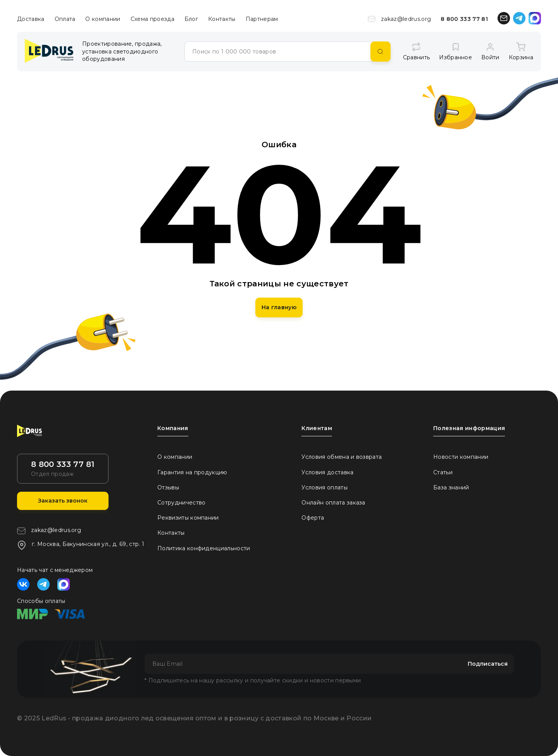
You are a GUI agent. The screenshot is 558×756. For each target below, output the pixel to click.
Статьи (443, 472)
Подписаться (488, 664)
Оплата (65, 19)
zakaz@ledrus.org (399, 19)
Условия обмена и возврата (342, 457)
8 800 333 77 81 (464, 19)
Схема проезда (152, 19)
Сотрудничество (181, 503)
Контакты (222, 19)
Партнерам (262, 19)
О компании (103, 19)
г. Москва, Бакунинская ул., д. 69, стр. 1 (81, 545)
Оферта (313, 518)
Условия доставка (327, 472)
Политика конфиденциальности (204, 548)
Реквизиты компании (188, 518)
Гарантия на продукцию (192, 472)
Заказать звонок (63, 501)
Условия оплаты (324, 487)
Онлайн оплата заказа (333, 503)
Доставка (31, 19)
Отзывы (168, 487)
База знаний (451, 487)
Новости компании (461, 457)
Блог (191, 19)
